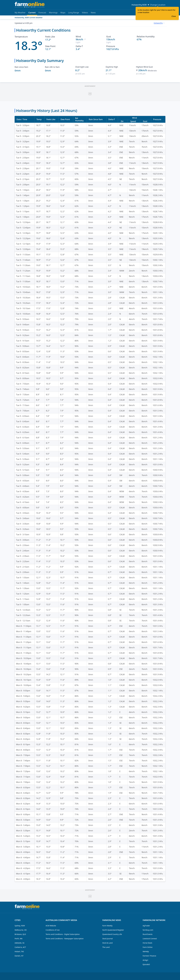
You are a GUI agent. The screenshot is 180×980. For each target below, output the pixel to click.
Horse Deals (147, 943)
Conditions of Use (53, 930)
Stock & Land (107, 943)
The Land (106, 947)
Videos (85, 13)
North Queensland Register (113, 930)
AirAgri (145, 960)
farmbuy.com (148, 930)
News (93, 13)
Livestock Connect (150, 939)
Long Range (74, 13)
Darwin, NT (19, 956)
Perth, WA (19, 939)
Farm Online (148, 947)
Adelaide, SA (19, 943)
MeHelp (146, 951)
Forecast (42, 13)
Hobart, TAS (19, 951)
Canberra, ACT (20, 947)
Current (32, 13)
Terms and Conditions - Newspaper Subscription (65, 939)
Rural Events (148, 934)
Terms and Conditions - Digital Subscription (63, 934)
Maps (63, 13)
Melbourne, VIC (21, 930)
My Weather (20, 13)
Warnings (53, 13)
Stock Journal (108, 939)
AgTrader (146, 926)
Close (174, 16)
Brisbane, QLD (20, 934)
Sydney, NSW (20, 926)
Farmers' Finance (149, 956)
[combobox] (159, 23)
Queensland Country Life (112, 934)
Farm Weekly (107, 926)
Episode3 (146, 964)
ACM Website (51, 926)
